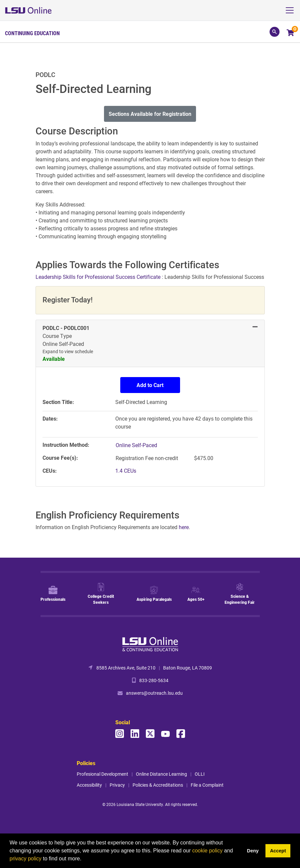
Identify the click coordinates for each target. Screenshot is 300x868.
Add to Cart (150, 385)
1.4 (126, 471)
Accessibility (89, 785)
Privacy (117, 785)
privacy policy (26, 859)
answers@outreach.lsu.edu (154, 693)
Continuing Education (32, 33)
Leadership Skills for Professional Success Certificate (99, 277)
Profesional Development (102, 774)
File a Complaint (207, 785)
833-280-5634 (154, 680)
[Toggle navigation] (292, 10)
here (184, 527)
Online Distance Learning (161, 774)
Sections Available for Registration (150, 114)
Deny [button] (253, 851)
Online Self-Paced (136, 445)
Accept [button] (278, 851)
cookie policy (207, 851)
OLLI (200, 774)
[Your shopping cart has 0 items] (291, 33)
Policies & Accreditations (158, 785)
